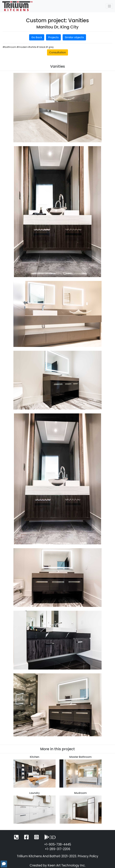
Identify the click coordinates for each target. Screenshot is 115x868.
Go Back (37, 37)
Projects (53, 37)
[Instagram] (36, 838)
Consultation (57, 52)
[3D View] (50, 838)
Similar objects (74, 37)
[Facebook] (26, 838)
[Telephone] (16, 838)
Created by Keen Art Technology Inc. (58, 865)
